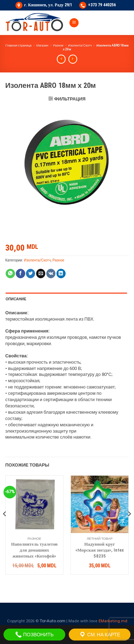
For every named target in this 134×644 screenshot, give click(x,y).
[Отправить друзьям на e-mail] (41, 274)
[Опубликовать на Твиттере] (31, 274)
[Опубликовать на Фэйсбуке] (20, 274)
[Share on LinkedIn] (61, 274)
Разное (58, 45)
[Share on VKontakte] (51, 274)
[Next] (129, 528)
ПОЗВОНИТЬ (34, 635)
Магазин (42, 45)
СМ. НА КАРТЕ (99, 635)
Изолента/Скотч (80, 45)
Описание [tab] (16, 299)
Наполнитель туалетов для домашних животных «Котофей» (35, 550)
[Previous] (5, 528)
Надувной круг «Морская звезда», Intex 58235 (100, 550)
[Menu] (74, 23)
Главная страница (18, 45)
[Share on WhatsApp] (10, 274)
